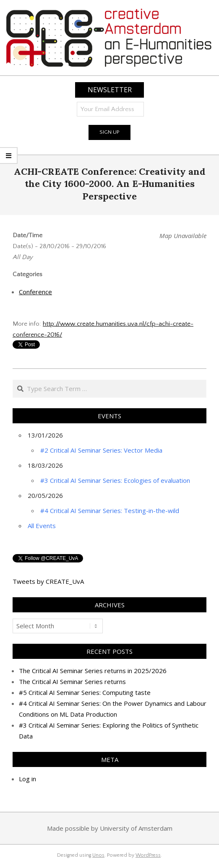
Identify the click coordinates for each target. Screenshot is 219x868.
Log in (27, 779)
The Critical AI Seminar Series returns (72, 681)
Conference (35, 292)
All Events (42, 526)
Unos (98, 855)
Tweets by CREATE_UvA (48, 581)
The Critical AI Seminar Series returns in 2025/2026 (93, 671)
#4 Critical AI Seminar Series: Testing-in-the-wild (110, 510)
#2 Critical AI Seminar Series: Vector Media (101, 450)
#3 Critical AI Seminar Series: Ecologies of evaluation (115, 480)
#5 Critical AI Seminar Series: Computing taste (85, 692)
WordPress (148, 855)
